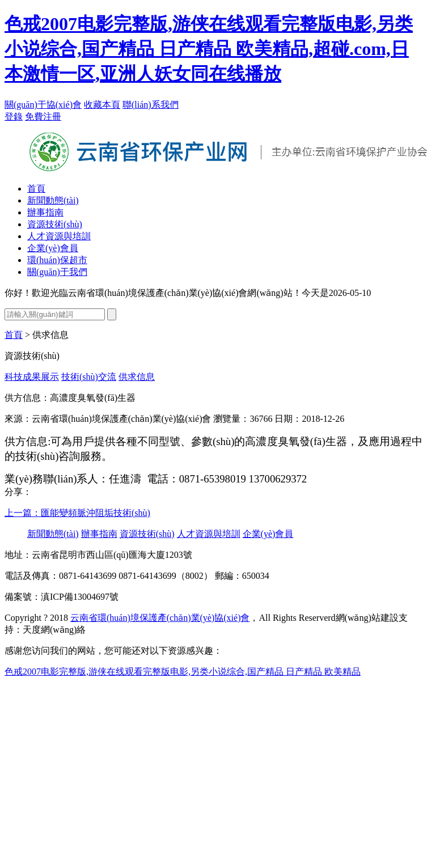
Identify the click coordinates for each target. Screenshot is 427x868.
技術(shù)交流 (89, 377)
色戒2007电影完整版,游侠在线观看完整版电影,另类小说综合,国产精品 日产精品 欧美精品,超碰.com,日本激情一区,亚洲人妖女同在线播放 (209, 49)
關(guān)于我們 (57, 272)
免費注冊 (43, 117)
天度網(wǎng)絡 (54, 630)
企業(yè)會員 (53, 248)
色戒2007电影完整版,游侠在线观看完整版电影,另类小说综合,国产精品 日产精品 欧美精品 (183, 672)
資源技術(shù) (55, 224)
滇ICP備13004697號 (80, 597)
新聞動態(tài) (53, 200)
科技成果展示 (32, 377)
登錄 (14, 117)
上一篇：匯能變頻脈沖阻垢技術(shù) (77, 513)
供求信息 (137, 377)
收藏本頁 (102, 105)
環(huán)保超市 (57, 260)
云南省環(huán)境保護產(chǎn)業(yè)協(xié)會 (160, 618)
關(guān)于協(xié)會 (43, 105)
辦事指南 (45, 212)
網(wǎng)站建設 (367, 618)
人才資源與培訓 (59, 236)
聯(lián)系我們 (151, 105)
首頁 (36, 189)
